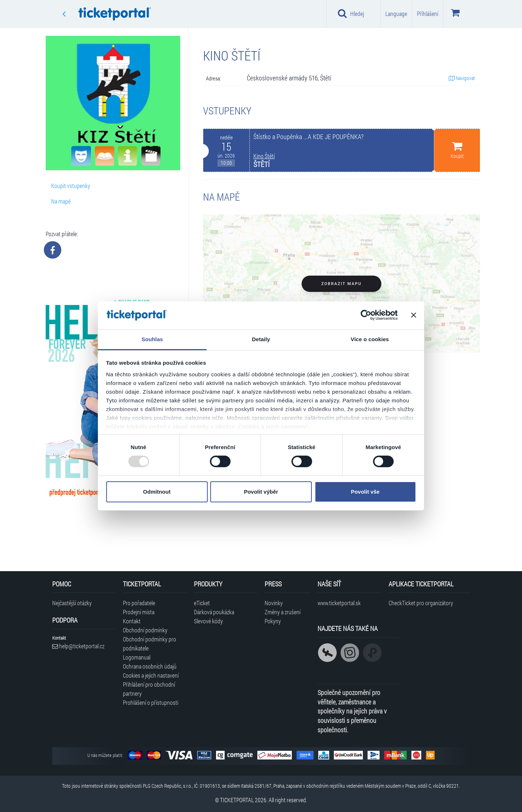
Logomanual (137, 657)
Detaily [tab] (261, 339)
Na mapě (61, 201)
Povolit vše (365, 492)
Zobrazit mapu (341, 284)
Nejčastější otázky (72, 603)
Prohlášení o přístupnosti (151, 702)
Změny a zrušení (283, 612)
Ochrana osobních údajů (150, 666)
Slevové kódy (208, 621)
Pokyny (273, 621)
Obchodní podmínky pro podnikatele (150, 644)
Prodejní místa (139, 612)
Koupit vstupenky (71, 186)
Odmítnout (157, 492)
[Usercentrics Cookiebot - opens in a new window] (366, 315)
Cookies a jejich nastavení (151, 675)
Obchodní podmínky (145, 630)
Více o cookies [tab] (370, 339)
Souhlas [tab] (152, 339)
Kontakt (132, 621)
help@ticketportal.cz (78, 646)
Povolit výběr (261, 492)
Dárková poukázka (214, 612)
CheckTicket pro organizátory (421, 603)
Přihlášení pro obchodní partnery (149, 689)
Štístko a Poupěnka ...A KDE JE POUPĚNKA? (308, 137)
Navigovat (462, 78)
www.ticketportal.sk (339, 603)
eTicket (202, 603)
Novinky (274, 603)
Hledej (351, 13)
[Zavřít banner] (414, 315)
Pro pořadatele (139, 603)
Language (396, 14)
